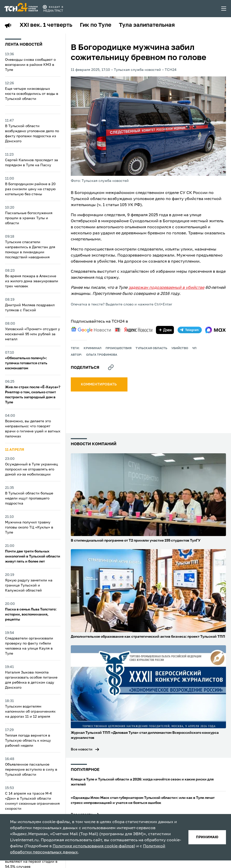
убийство (180, 348)
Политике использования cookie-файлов (93, 846)
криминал (93, 348)
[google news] (91, 330)
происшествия (119, 348)
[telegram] (190, 330)
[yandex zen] (165, 330)
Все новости (82, 749)
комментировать (99, 384)
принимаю (207, 837)
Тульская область (151, 348)
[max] (216, 330)
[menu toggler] (224, 9)
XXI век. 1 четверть (46, 25)
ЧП (194, 348)
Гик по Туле (96, 25)
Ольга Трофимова (102, 355)
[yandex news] (134, 330)
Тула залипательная (147, 25)
